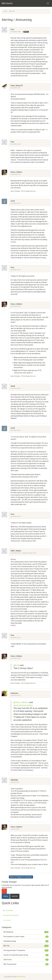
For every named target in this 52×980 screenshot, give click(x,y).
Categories (8, 911)
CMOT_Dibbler (16, 551)
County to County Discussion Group (26, 955)
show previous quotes (23, 705)
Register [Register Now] (15, 896)
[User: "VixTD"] (5, 201)
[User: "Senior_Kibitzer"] (5, 172)
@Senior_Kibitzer (21, 702)
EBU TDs (26, 946)
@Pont (16, 665)
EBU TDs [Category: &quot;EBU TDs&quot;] (26, 32)
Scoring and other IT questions (26, 950)
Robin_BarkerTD (17, 86)
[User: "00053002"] (5, 780)
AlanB (13, 386)
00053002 (14, 780)
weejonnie (14, 693)
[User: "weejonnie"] (5, 694)
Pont (12, 29)
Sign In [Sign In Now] (6, 896)
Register (20, 877)
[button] (11, 78)
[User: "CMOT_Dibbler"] (5, 551)
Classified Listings (26, 941)
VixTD (13, 201)
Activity (7, 920)
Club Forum (26, 960)
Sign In (12, 877)
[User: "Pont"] (5, 30)
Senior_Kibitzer (16, 172)
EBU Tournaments (26, 964)
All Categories (26, 932)
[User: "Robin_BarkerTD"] (5, 86)
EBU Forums (7, 3)
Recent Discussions (11, 915)
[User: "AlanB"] (5, 386)
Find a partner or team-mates (26, 937)
